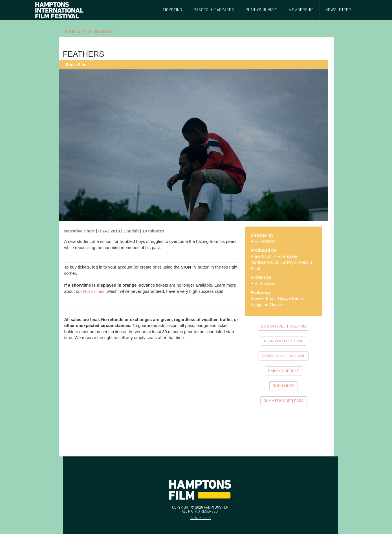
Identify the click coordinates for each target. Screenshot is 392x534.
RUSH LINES (283, 386)
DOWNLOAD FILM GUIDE (284, 356)
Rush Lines (94, 291)
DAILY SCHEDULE (284, 371)
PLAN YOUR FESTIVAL (284, 341)
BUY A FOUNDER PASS (284, 401)
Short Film (76, 64)
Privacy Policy (200, 518)
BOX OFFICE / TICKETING (284, 326)
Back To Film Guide (89, 32)
